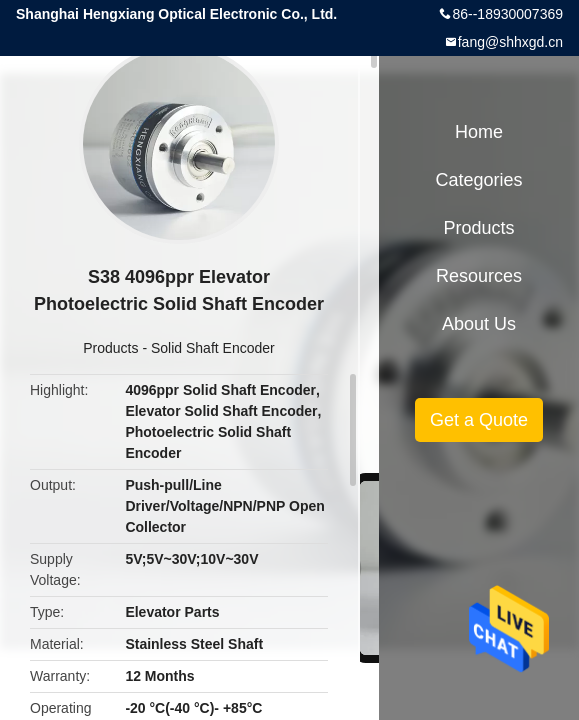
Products (110, 348)
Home (479, 132)
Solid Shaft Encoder (213, 348)
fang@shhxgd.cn (510, 42)
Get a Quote (479, 420)
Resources (479, 276)
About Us (479, 324)
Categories (478, 180)
